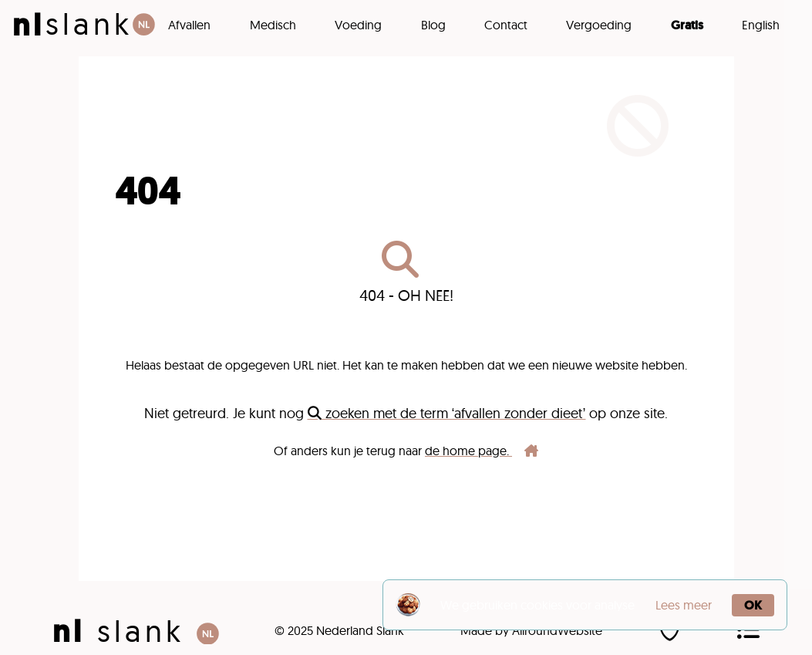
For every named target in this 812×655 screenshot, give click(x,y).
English (761, 25)
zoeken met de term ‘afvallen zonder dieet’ (447, 413)
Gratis (687, 25)
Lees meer (684, 605)
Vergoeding (599, 25)
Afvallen (189, 25)
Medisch (273, 25)
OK (753, 605)
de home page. (482, 451)
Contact (506, 25)
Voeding (358, 25)
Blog (433, 25)
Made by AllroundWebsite (531, 630)
